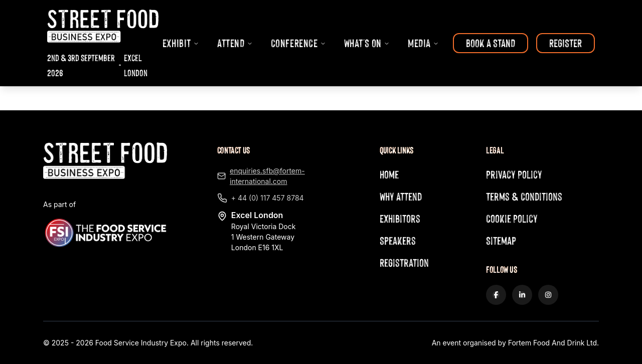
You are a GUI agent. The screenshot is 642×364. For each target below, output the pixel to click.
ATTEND (235, 43)
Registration (404, 262)
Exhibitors (400, 218)
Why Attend (401, 196)
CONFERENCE (298, 43)
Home (389, 174)
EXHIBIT (181, 43)
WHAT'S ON (367, 43)
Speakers (398, 240)
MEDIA (423, 43)
